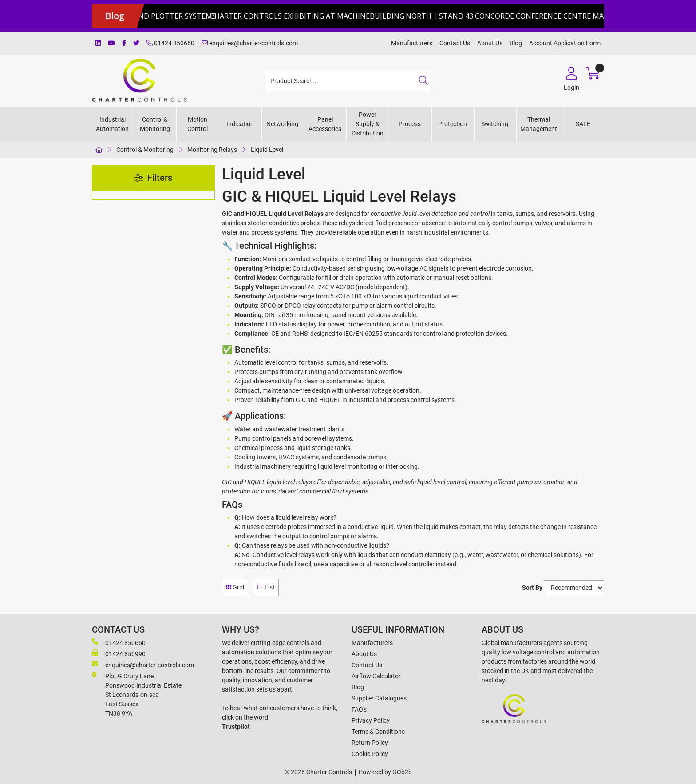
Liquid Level (267, 150)
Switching (495, 124)
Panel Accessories (325, 124)
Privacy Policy (371, 720)
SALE (583, 124)
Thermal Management (539, 124)
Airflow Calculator (376, 676)
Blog (516, 43)
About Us (490, 43)
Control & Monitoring (155, 124)
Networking (282, 124)
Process (410, 124)
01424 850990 (119, 653)
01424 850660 (170, 43)
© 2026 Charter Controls (318, 772)
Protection (453, 124)
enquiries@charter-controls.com (250, 43)
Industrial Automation (112, 124)
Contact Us (455, 43)
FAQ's (359, 709)
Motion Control (198, 124)
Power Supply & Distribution (368, 124)
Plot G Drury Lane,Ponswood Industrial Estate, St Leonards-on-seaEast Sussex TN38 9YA (137, 694)
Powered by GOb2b (385, 772)
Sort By (532, 588)
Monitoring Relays (212, 150)
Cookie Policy (370, 754)
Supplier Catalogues (379, 698)
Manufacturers (412, 43)
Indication (240, 124)
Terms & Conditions (378, 732)
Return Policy (370, 743)
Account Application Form (565, 43)
